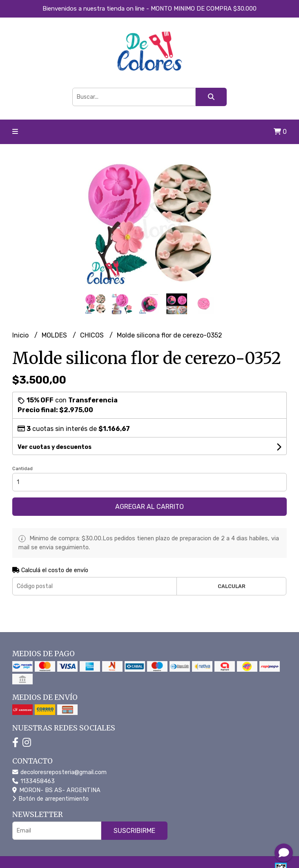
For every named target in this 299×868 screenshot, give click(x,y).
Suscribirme (134, 831)
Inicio (21, 335)
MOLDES (55, 335)
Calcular (232, 586)
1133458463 (33, 781)
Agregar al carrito (149, 507)
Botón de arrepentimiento (50, 799)
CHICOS (93, 335)
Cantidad (22, 469)
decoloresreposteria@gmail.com (59, 772)
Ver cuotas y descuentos (55, 447)
